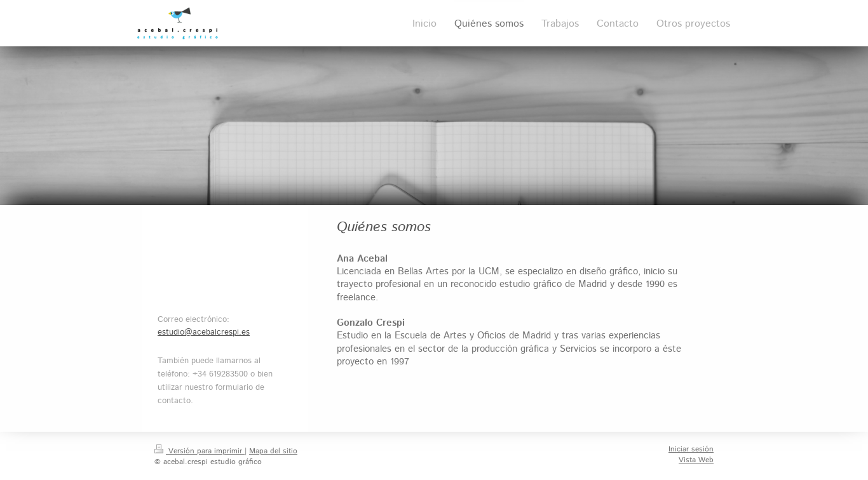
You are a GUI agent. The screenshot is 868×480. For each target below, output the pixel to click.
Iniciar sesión (691, 449)
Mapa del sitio (273, 451)
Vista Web (696, 460)
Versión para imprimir (200, 451)
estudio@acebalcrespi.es (204, 332)
